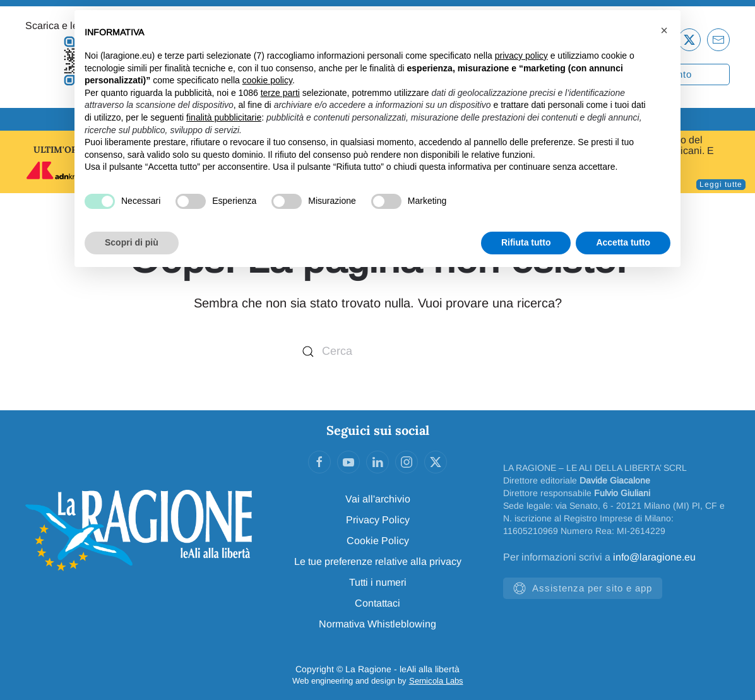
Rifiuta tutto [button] (526, 242)
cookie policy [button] (267, 80)
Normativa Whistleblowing (377, 624)
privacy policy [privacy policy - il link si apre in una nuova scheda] (521, 56)
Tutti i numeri (378, 582)
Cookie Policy (378, 541)
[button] (664, 30)
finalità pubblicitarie (224, 117)
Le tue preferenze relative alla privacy (378, 561)
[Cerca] (377, 352)
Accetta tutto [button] (623, 242)
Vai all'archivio (378, 499)
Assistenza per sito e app (583, 588)
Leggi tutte (721, 184)
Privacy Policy (378, 520)
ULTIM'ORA (58, 150)
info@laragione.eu (654, 557)
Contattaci (377, 603)
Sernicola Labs (436, 681)
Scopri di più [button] (132, 242)
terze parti (280, 93)
